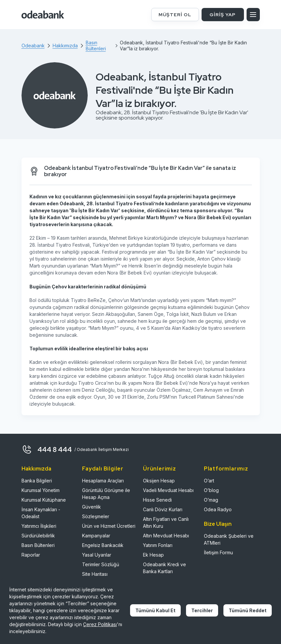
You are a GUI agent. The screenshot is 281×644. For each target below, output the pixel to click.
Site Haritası (95, 574)
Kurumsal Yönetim (41, 490)
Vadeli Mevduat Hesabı (168, 490)
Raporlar (31, 555)
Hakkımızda (36, 469)
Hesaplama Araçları (103, 481)
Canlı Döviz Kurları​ (163, 509)
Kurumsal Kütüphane (44, 500)
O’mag (211, 500)
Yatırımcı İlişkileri (39, 526)
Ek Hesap (153, 555)
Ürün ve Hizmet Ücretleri (109, 526)
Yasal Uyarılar (97, 555)
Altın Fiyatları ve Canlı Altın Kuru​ (166, 522)
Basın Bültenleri (38, 545)
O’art (209, 481)
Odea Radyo (218, 509)
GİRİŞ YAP (223, 15)
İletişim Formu (218, 552)
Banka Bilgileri (37, 481)
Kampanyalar (96, 536)
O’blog (211, 490)
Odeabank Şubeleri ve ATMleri (229, 539)
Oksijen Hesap (159, 481)
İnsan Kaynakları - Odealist (41, 513)
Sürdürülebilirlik (38, 536)
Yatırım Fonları (158, 545)
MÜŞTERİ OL (175, 15)
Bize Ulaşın (218, 524)
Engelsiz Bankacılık (103, 545)
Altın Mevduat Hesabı (166, 536)
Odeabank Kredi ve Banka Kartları (164, 568)
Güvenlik (92, 507)
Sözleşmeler (96, 516)
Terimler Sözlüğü (101, 564)
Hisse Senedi (157, 500)
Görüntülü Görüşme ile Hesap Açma (106, 494)
